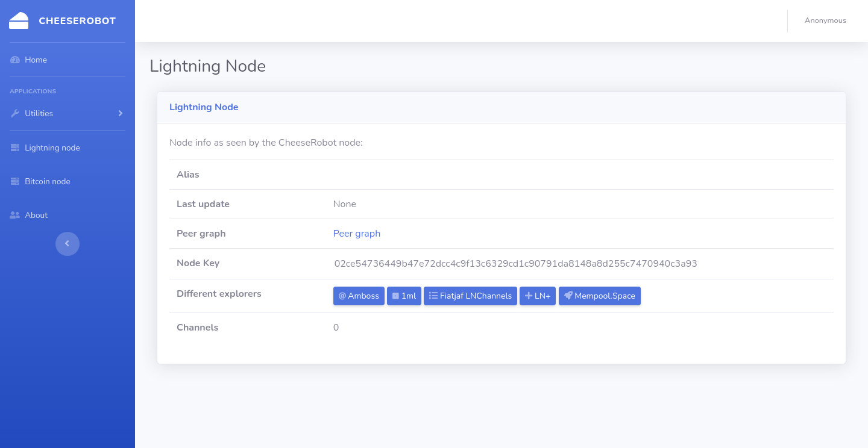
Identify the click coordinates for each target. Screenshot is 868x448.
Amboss (359, 296)
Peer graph (357, 234)
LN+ (538, 296)
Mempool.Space (600, 296)
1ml (404, 296)
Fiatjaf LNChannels (470, 296)
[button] (828, 21)
